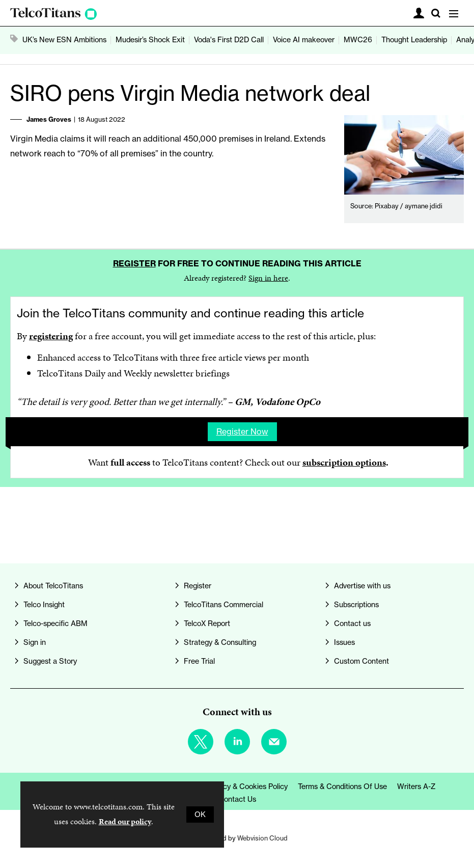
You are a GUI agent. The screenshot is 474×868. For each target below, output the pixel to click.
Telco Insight (44, 605)
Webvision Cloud (262, 838)
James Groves (49, 119)
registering (51, 336)
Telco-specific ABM (55, 623)
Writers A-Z (416, 786)
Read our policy (125, 821)
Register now (242, 431)
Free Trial (199, 661)
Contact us (352, 623)
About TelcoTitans (53, 586)
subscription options (344, 462)
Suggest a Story (50, 661)
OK (200, 815)
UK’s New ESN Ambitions (64, 40)
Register (134, 263)
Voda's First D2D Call (229, 40)
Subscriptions (356, 605)
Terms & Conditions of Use (342, 786)
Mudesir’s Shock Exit (150, 40)
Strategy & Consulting (220, 642)
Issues (344, 642)
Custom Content (361, 661)
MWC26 (358, 40)
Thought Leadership (414, 40)
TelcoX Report (207, 623)
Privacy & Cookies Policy (247, 786)
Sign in (35, 642)
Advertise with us (362, 586)
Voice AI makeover (304, 40)
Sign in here (268, 278)
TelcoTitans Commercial (224, 605)
